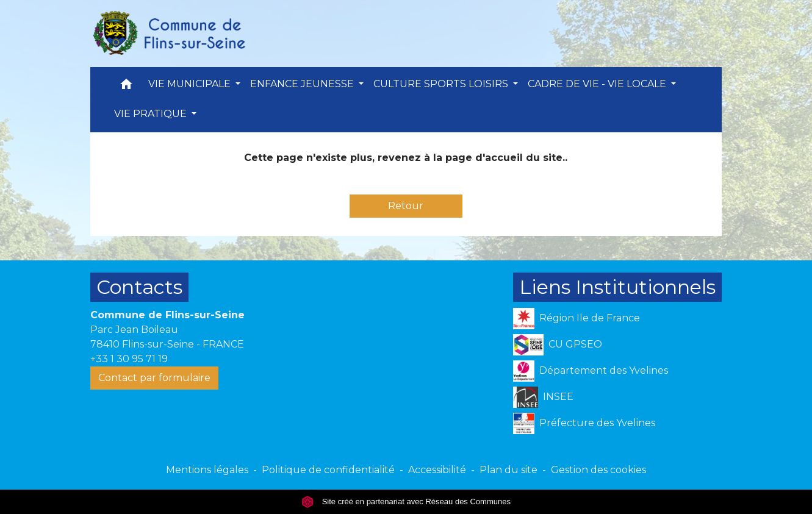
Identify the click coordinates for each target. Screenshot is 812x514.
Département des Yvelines (591, 371)
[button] (126, 87)
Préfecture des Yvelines (584, 423)
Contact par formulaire (154, 378)
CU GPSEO (558, 345)
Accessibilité (437, 470)
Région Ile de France (577, 319)
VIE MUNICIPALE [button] (191, 84)
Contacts (139, 287)
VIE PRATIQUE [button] (152, 114)
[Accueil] (168, 34)
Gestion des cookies (598, 470)
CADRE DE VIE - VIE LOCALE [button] (598, 84)
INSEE (543, 397)
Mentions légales (207, 470)
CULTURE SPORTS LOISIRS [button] (442, 84)
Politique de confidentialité (328, 470)
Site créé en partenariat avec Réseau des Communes (406, 502)
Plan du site (508, 470)
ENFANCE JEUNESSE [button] (303, 84)
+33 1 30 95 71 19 (129, 359)
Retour (406, 206)
